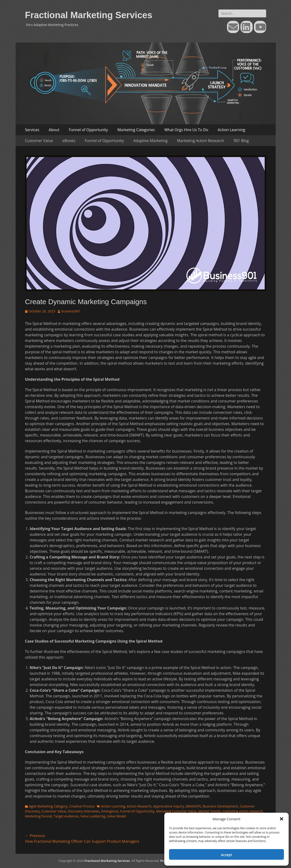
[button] (282, 819)
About (54, 130)
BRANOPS (193, 806)
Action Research (139, 806)
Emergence (110, 811)
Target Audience (66, 816)
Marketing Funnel (39, 816)
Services (32, 130)
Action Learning (231, 130)
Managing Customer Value (176, 811)
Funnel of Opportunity (88, 130)
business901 (71, 311)
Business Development (220, 806)
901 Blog (241, 141)
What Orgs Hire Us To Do (186, 130)
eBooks (69, 141)
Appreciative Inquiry (169, 806)
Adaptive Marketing (150, 141)
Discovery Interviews (84, 811)
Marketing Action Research (201, 141)
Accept (227, 855)
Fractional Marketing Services (89, 15)
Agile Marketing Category (48, 806)
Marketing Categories (136, 130)
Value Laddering (93, 816)
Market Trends (210, 811)
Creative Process (82, 806)
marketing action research (243, 811)
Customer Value (39, 141)
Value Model (116, 816)
